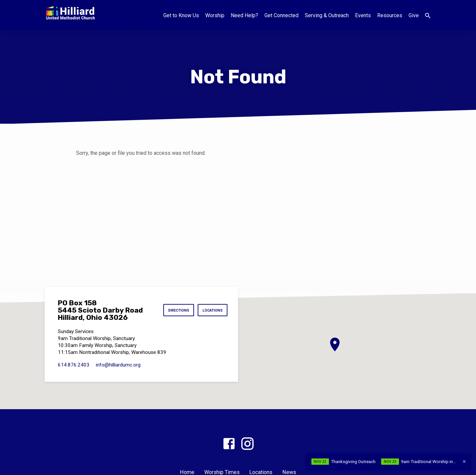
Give (414, 15)
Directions (175, 310)
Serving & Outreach (327, 15)
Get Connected (281, 15)
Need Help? (244, 15)
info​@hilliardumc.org (118, 365)
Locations (211, 310)
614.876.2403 (74, 365)
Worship (215, 15)
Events (363, 15)
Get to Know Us (181, 15)
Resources (390, 15)
